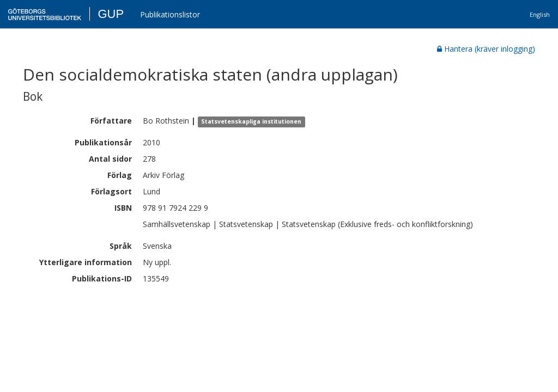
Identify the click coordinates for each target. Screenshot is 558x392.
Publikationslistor (170, 14)
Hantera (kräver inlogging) (486, 49)
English (540, 14)
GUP (111, 14)
